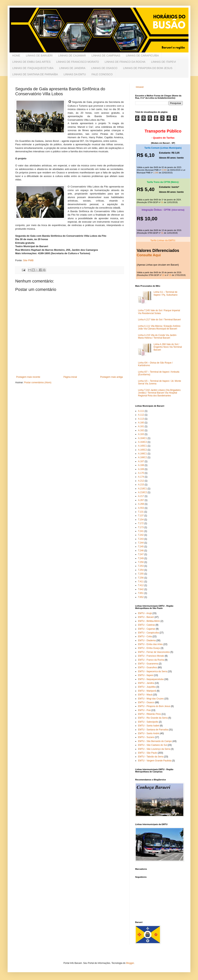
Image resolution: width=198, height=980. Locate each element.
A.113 (141, 419)
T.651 (141, 593)
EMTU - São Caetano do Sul (152, 745)
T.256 (141, 578)
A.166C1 (143, 454)
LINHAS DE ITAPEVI (164, 62)
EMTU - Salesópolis (148, 722)
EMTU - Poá (144, 710)
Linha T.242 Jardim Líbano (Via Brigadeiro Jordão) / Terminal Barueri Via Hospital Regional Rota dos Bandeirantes (159, 393)
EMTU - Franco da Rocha (151, 660)
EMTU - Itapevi (146, 675)
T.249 (141, 558)
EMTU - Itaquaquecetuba (151, 679)
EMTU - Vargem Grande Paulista (155, 761)
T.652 (141, 597)
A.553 (141, 508)
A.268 (141, 504)
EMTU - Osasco (146, 702)
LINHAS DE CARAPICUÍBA (143, 56)
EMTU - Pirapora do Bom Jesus (154, 706)
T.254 (141, 570)
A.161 (141, 426)
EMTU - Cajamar (147, 629)
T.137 (141, 516)
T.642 (141, 589)
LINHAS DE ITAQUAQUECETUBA (33, 68)
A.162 (141, 430)
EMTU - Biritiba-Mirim (149, 621)
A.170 (141, 473)
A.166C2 (143, 457)
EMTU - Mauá (145, 695)
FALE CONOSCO (102, 74)
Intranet (140, 87)
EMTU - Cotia (145, 636)
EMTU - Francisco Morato (151, 656)
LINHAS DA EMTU (75, 74)
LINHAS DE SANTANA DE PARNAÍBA (35, 74)
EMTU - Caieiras (147, 625)
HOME (16, 56)
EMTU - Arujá (145, 613)
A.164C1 (143, 438)
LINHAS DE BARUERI (39, 56)
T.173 (141, 527)
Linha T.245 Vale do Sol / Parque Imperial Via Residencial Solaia (159, 312)
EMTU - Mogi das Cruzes (151, 699)
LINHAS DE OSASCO (104, 68)
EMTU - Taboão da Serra (151, 757)
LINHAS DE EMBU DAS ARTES (31, 62)
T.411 (141, 582)
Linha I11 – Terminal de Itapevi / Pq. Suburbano (166, 293)
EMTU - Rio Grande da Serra (153, 718)
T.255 (141, 574)
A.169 (141, 469)
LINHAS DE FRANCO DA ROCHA (125, 62)
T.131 (141, 512)
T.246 (141, 551)
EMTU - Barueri (146, 617)
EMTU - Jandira (146, 683)
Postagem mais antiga (111, 377)
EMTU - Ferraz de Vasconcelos (154, 652)
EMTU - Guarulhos (148, 667)
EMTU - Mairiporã (147, 691)
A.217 (141, 496)
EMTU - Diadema (147, 640)
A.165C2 (143, 450)
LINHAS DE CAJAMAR (72, 56)
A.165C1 (143, 446)
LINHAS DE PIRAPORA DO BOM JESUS (148, 68)
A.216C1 (143, 489)
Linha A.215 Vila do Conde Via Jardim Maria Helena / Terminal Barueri (157, 336)
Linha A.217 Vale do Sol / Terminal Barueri (159, 320)
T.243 (141, 539)
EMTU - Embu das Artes (150, 644)
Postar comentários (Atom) (38, 382)
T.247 (141, 554)
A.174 (141, 477)
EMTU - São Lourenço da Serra (154, 749)
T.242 (141, 535)
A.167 (141, 461)
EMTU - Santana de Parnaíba (153, 730)
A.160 (141, 423)
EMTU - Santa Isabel (149, 726)
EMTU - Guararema (148, 664)
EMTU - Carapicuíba (148, 633)
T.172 (141, 523)
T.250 (141, 562)
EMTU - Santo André (149, 733)
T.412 (141, 585)
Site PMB (28, 260)
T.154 (141, 520)
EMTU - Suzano (146, 737)
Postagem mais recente (28, 377)
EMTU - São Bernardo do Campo (155, 741)
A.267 (141, 500)
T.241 (141, 531)
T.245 (141, 547)
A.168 (141, 465)
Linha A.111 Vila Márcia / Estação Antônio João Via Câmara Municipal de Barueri (159, 327)
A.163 (141, 434)
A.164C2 (143, 442)
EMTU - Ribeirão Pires (149, 714)
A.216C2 (143, 492)
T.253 (141, 566)
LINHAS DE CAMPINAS (106, 56)
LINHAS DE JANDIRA (72, 68)
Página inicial (70, 377)
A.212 (141, 481)
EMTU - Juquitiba (147, 687)
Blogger (130, 963)
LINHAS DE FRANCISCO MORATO (77, 62)
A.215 (141, 485)
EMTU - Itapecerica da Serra (153, 671)
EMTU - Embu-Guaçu (149, 648)
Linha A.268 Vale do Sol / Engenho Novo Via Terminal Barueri (168, 347)
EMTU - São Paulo (148, 753)
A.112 (141, 415)
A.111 (141, 411)
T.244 (141, 543)
